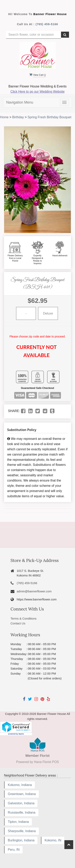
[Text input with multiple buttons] (33, 35)
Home (4, 117)
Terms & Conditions (24, 618)
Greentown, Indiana (22, 794)
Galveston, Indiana (21, 803)
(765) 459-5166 (47, 24)
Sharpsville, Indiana (22, 831)
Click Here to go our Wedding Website (37, 92)
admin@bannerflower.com (34, 591)
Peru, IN (14, 850)
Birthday (18, 117)
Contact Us (18, 623)
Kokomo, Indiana (20, 785)
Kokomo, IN (53, 840)
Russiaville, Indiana (22, 812)
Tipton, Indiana (18, 822)
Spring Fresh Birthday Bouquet (49, 117)
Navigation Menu (20, 102)
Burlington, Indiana (21, 840)
